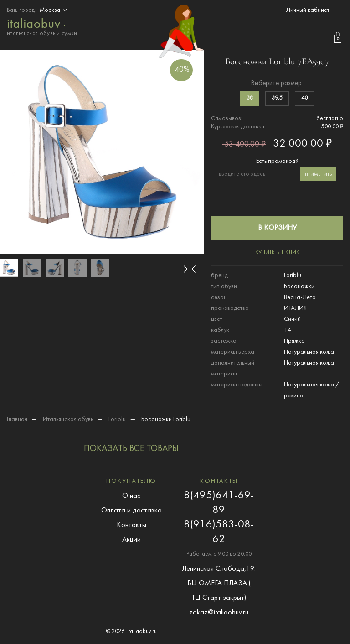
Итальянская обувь (68, 419)
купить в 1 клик (277, 253)
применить (318, 175)
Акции (131, 540)
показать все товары (131, 449)
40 (304, 98)
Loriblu (117, 419)
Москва (54, 10)
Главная (17, 419)
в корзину (277, 228)
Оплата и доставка (131, 511)
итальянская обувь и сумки (42, 26)
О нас (131, 496)
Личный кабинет (308, 10)
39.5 (277, 98)
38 (250, 98)
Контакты (131, 525)
